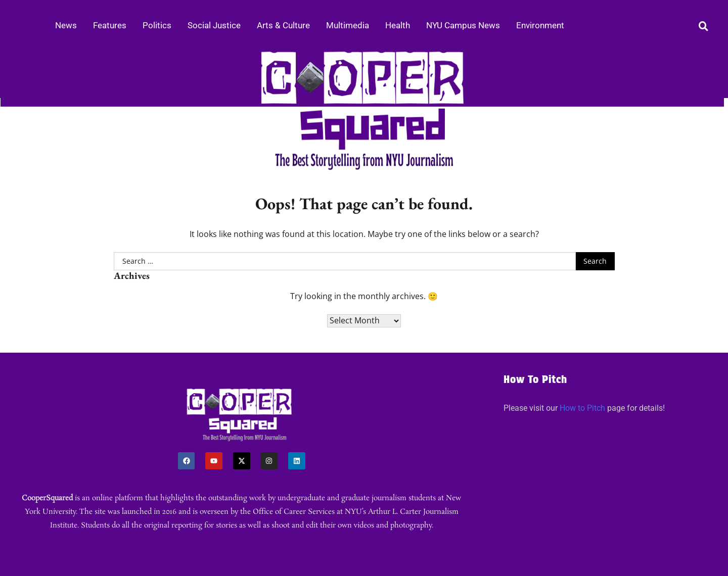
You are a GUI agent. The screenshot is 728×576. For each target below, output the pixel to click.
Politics (157, 25)
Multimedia (348, 25)
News (66, 25)
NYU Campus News (463, 25)
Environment (540, 25)
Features (110, 25)
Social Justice (214, 25)
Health (398, 25)
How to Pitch (582, 408)
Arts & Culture (283, 25)
